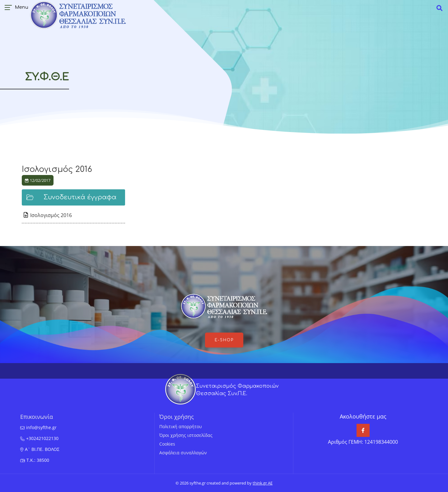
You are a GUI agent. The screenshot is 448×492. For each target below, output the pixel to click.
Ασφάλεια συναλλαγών (183, 453)
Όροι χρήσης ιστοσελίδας (186, 435)
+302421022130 (42, 438)
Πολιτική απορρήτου (181, 426)
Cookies (167, 444)
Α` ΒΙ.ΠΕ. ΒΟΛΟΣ (42, 449)
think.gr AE (263, 483)
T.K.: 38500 (38, 460)
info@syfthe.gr (41, 427)
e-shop (224, 340)
